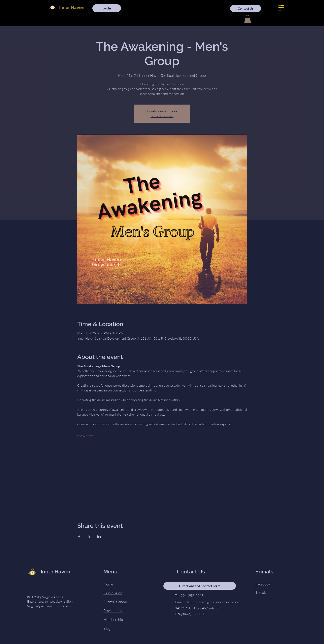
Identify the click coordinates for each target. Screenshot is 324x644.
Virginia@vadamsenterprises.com (50, 606)
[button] (281, 8)
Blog (107, 628)
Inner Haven (72, 7)
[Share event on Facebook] (79, 536)
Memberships (114, 619)
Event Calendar (115, 602)
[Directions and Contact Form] (200, 586)
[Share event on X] (89, 536)
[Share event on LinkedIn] (99, 536)
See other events (162, 116)
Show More (85, 436)
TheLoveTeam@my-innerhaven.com (212, 602)
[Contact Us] (246, 8)
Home (108, 584)
